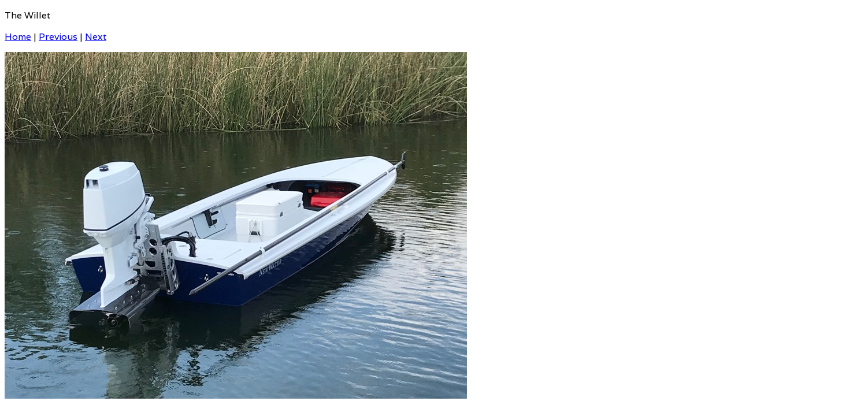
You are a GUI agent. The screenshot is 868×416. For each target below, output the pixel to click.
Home (18, 37)
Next (96, 37)
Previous (58, 37)
